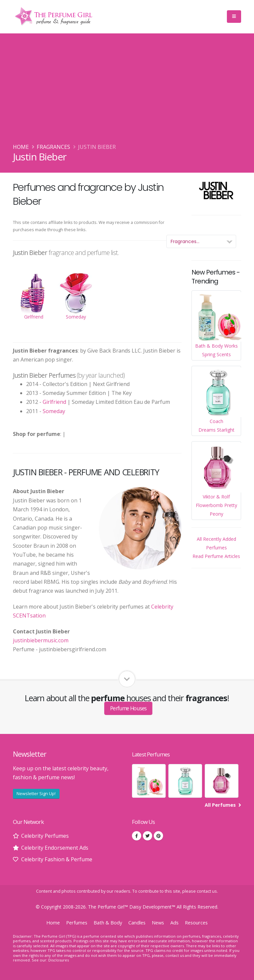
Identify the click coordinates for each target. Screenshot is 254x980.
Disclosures (59, 960)
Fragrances (53, 147)
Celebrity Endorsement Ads (55, 848)
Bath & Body (108, 923)
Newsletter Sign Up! (36, 793)
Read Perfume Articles (216, 556)
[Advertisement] (127, 93)
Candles (137, 923)
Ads (174, 923)
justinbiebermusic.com (41, 640)
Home (21, 147)
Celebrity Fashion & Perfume (57, 859)
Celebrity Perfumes (45, 836)
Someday (54, 411)
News (158, 923)
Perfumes (77, 923)
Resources (196, 923)
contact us (207, 891)
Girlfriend (54, 402)
